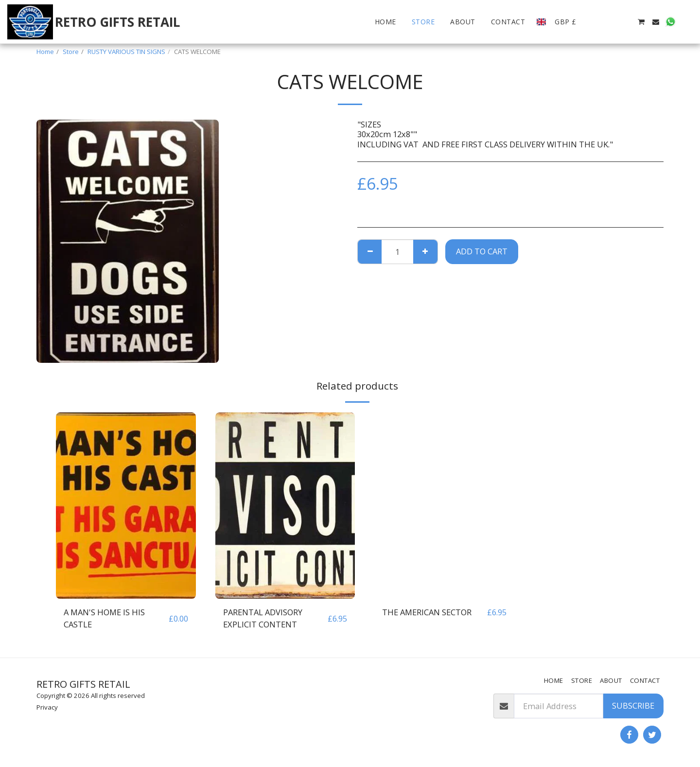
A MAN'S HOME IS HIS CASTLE (104, 618)
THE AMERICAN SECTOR (427, 612)
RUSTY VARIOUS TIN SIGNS (126, 52)
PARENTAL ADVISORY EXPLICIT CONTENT (263, 618)
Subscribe (633, 705)
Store (71, 52)
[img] (126, 506)
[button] (597, 22)
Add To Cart (482, 251)
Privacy (47, 707)
